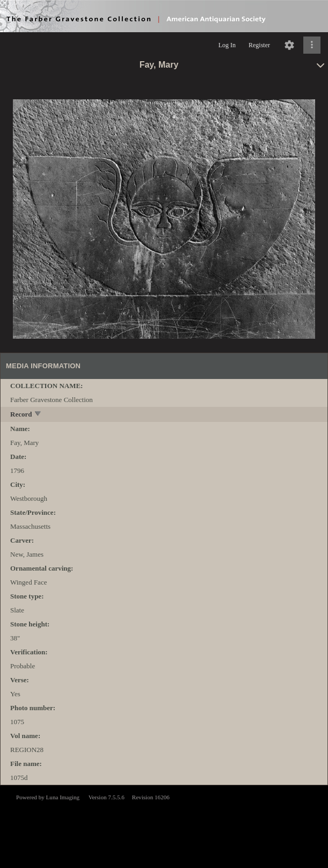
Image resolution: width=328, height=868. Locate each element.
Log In (227, 45)
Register (259, 45)
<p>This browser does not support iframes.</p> (164, 826)
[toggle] (38, 415)
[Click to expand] (312, 45)
